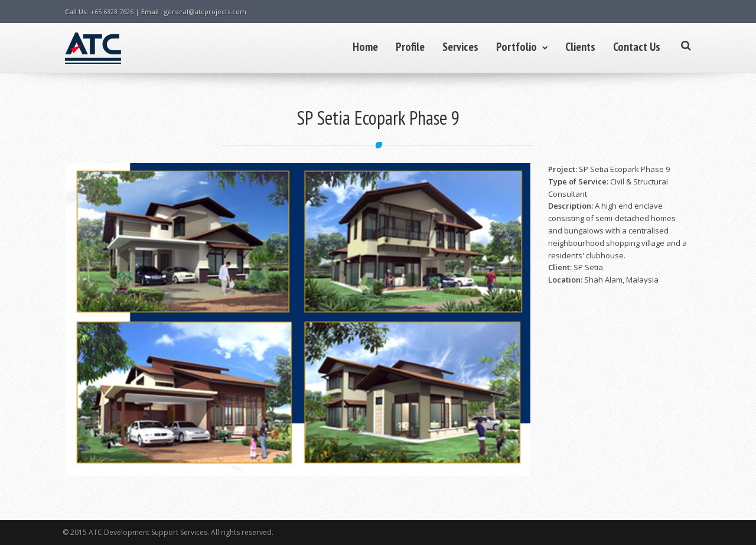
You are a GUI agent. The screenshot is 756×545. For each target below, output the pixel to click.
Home (365, 47)
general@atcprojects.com (205, 12)
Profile (410, 47)
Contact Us (637, 47)
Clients (580, 47)
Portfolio (522, 47)
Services (460, 47)
